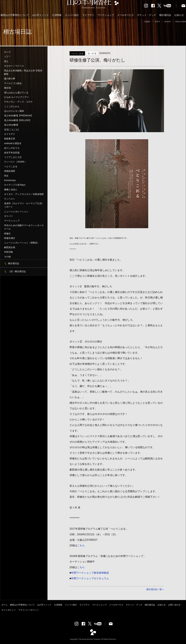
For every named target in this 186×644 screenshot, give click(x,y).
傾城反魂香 (10, 171)
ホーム (4, 605)
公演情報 (57, 15)
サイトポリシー (9, 610)
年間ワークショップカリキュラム (90, 578)
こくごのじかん (12, 106)
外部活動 (8, 252)
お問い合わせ (174, 605)
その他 (7, 257)
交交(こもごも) (11, 129)
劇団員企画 (10, 247)
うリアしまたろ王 (13, 157)
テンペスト (10, 199)
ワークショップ (106, 15)
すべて (7, 52)
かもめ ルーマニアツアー (17, 97)
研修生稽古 (10, 238)
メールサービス (125, 15)
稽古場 (7, 88)
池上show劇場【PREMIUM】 (18, 116)
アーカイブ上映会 (13, 83)
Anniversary (10, 180)
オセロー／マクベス (14, 66)
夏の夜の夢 (10, 79)
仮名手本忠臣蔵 (12, 153)
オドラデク (10, 134)
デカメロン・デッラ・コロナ (18, 102)
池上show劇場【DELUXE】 (18, 120)
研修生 (7, 234)
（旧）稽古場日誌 (17, 271)
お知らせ (179, 15)
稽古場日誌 (165, 15)
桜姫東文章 (10, 139)
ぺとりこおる (11, 166)
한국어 (157, 22)
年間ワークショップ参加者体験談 (90, 573)
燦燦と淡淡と (11, 190)
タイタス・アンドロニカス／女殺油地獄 (24, 194)
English (147, 22)
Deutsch (168, 22)
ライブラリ (88, 15)
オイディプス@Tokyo (15, 185)
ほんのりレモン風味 (14, 111)
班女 (6, 176)
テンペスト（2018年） (15, 162)
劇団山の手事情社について (15, 15)
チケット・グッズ (147, 15)
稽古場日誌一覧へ (155, 589)
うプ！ (7, 57)
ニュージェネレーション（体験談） (22, 243)
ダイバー (8, 216)
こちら (81, 545)
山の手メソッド (41, 15)
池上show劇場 (11, 125)
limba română (181, 22)
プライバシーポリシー (28, 610)
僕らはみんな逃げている (16, 93)
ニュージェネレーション (16, 212)
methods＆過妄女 (13, 143)
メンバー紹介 (72, 15)
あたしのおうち (12, 148)
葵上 (6, 61)
